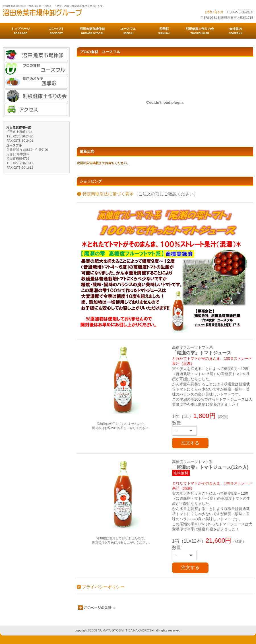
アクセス (36, 109)
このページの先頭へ (97, 608)
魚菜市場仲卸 (36, 55)
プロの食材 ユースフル (36, 69)
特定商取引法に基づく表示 (105, 194)
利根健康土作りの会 (36, 96)
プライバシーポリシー (101, 587)
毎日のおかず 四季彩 (36, 82)
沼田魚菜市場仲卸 (60, 14)
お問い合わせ (214, 12)
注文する (190, 443)
